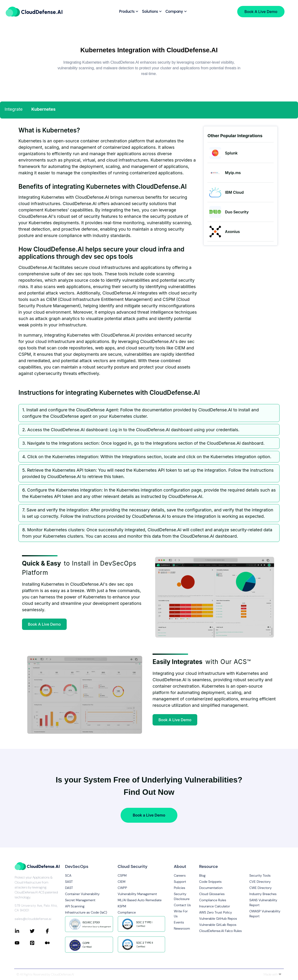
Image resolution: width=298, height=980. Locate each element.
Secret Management (80, 900)
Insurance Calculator (215, 906)
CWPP (122, 888)
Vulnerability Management (137, 894)
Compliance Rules (213, 900)
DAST (69, 888)
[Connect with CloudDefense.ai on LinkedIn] (22, 931)
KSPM (122, 906)
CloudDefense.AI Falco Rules (220, 931)
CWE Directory (260, 888)
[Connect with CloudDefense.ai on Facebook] (53, 931)
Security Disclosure (182, 896)
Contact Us (182, 905)
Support (180, 882)
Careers (180, 875)
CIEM (122, 882)
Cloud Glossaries (212, 894)
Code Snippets (210, 882)
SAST (69, 882)
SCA (68, 875)
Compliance (127, 912)
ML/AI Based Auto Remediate (140, 900)
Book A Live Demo (44, 624)
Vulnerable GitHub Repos (218, 918)
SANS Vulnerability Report (263, 903)
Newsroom (182, 928)
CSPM (122, 875)
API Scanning (75, 906)
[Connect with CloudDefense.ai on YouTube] (22, 943)
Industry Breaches (263, 894)
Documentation (211, 888)
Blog (202, 875)
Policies (180, 888)
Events (179, 922)
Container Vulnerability (82, 894)
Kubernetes (44, 109)
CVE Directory (260, 882)
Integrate (14, 109)
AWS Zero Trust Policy (216, 912)
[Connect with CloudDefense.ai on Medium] (53, 943)
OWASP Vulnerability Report (265, 914)
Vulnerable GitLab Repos (218, 925)
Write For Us (181, 914)
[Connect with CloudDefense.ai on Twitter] (37, 931)
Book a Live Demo (149, 815)
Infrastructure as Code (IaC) (86, 912)
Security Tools (260, 875)
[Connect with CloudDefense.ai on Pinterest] (37, 943)
